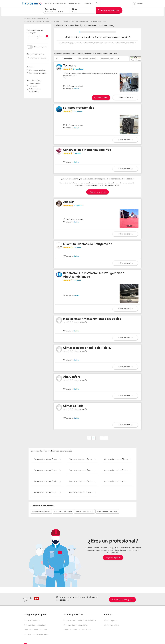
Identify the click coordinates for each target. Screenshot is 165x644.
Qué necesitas (51, 9)
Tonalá (66, 21)
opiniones (78, 69)
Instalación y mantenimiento (80, 21)
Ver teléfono (101, 98)
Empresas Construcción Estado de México (80, 621)
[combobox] (56, 10)
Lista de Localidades (111, 625)
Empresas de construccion (44, 21)
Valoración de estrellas (86, 59)
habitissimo (27, 21)
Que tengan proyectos (38, 73)
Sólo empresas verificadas (35, 85)
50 (38, 38)
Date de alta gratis (97, 192)
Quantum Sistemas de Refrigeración (88, 244)
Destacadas (67, 59)
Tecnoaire (70, 66)
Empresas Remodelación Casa (35, 630)
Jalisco (58, 21)
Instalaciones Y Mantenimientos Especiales (92, 319)
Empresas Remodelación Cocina (36, 635)
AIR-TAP (68, 202)
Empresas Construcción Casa (35, 625)
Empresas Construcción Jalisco (75, 625)
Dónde (74, 9)
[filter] (38, 36)
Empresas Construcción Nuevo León (77, 630)
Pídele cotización (125, 98)
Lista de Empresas (110, 621)
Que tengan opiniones (38, 70)
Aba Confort (71, 377)
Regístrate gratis (113, 558)
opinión (77, 153)
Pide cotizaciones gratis (122, 600)
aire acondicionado (41, 511)
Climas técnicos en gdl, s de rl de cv (87, 348)
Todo (47, 38)
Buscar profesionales (108, 11)
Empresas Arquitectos (32, 621)
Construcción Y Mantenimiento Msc (87, 150)
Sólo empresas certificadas (35, 90)
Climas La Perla (73, 406)
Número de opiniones (109, 59)
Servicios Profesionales (78, 108)
